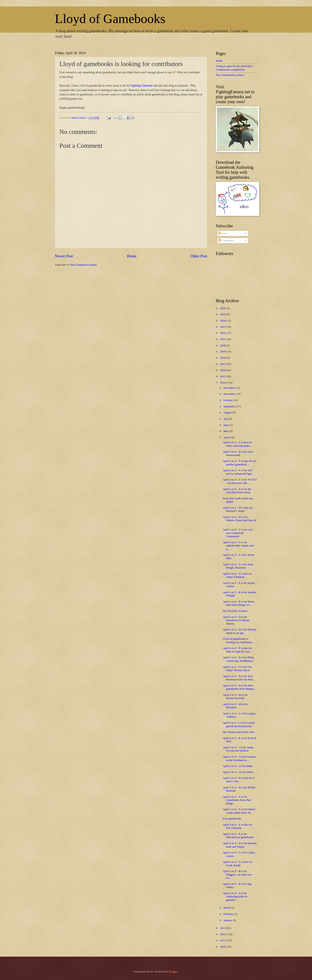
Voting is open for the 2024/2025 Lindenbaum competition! (234, 68)
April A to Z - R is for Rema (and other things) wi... (238, 603)
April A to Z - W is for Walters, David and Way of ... (239, 520)
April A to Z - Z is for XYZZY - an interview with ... (240, 481)
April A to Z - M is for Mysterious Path (235, 696)
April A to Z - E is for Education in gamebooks (238, 836)
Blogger (173, 972)
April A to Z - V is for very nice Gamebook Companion (238, 533)
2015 (223, 376)
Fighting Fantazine (142, 86)
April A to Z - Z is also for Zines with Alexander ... (238, 444)
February (229, 914)
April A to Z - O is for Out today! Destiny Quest (237, 669)
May (226, 431)
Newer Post (64, 256)
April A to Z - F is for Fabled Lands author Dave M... (239, 811)
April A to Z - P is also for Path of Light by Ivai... (237, 650)
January (228, 920)
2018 (223, 358)
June (226, 425)
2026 (223, 308)
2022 (223, 333)
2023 (223, 327)
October (228, 400)
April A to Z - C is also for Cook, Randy (237, 864)
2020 (223, 345)
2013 (223, 928)
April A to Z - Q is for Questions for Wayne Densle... (236, 620)
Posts (223, 233)
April (227, 437)
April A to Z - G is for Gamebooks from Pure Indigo (237, 800)
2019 (223, 352)
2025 (223, 314)
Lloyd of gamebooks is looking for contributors (238, 640)
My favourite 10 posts (235, 611)
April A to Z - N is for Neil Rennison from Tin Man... (239, 678)
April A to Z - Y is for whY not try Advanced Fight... (238, 472)
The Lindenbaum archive (230, 75)
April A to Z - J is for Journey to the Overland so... (239, 758)
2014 (223, 383)
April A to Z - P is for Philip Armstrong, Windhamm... (239, 659)
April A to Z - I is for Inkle (238, 766)
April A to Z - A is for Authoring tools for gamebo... (235, 897)
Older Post (199, 256)
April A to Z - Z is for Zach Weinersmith (238, 453)
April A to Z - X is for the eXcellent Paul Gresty (237, 491)
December (229, 388)
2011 (223, 940)
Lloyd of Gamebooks (110, 19)
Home (132, 256)
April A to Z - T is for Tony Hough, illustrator (238, 566)
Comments (226, 241)
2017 (223, 364)
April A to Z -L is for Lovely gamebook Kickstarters (239, 724)
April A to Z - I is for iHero (238, 772)
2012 (223, 934)
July (226, 419)
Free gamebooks (232, 819)
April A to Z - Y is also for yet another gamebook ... (240, 463)
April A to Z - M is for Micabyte (235, 706)
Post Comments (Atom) (83, 265)
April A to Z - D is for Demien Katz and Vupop (240, 845)
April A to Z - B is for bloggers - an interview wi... (237, 875)
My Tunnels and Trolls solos (239, 732)
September (230, 406)
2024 (223, 321)
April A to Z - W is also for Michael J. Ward (238, 509)
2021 (223, 339)
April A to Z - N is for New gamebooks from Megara (238, 687)
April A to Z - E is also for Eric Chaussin (237, 826)
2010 (223, 947)
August (228, 413)
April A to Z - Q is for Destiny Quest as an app (240, 631)
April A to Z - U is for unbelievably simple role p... (238, 546)
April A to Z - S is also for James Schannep (237, 575)
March (227, 908)
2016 (223, 370)
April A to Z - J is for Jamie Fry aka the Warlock (238, 749)
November (230, 394)
